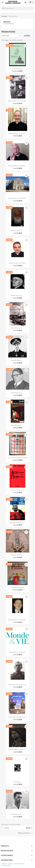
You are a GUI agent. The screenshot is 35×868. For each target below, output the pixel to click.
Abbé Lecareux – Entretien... (17, 166)
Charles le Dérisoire (17, 587)
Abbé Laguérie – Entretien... (17, 133)
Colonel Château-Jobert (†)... (17, 749)
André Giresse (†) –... (17, 425)
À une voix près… (17, 68)
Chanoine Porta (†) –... (18, 555)
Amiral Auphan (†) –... (17, 360)
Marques (7, 22)
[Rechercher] (17, 8)
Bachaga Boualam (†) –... (18, 522)
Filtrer (27, 36)
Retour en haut (25, 833)
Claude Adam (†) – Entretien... (17, 620)
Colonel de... (17, 782)
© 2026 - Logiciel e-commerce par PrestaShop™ (13, 865)
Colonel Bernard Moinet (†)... (18, 717)
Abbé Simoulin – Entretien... (18, 263)
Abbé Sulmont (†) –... (18, 295)
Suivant (29, 828)
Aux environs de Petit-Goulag (18, 458)
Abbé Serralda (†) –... (17, 231)
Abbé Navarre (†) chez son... (18, 198)
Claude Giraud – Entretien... (18, 652)
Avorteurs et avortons (17, 490)
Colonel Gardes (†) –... (17, 814)
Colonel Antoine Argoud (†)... (17, 685)
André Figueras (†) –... (18, 393)
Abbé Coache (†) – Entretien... (18, 101)
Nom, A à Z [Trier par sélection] (12, 36)
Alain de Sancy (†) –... (17, 328)
